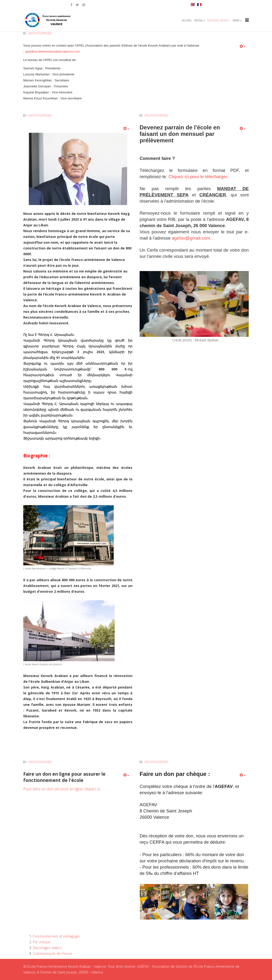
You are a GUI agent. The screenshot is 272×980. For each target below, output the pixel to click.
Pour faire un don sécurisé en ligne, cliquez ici (62, 789)
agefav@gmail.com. (192, 238)
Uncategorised (40, 33)
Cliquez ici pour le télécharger (198, 177)
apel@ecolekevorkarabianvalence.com (53, 51)
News (236, 20)
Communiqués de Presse (52, 953)
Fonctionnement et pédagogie (56, 936)
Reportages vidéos (47, 948)
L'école (198, 20)
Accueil (187, 20)
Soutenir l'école (218, 20)
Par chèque (42, 942)
